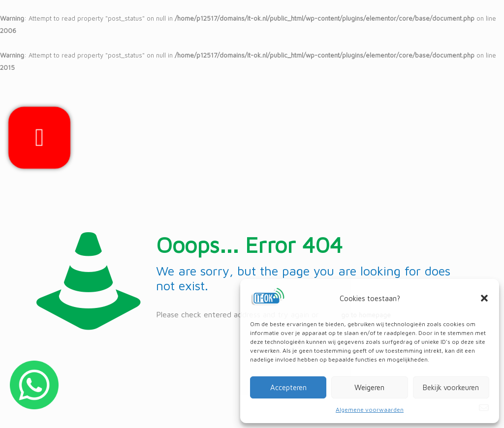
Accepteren (288, 387)
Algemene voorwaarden (370, 410)
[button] (484, 298)
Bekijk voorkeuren (451, 387)
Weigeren (369, 387)
